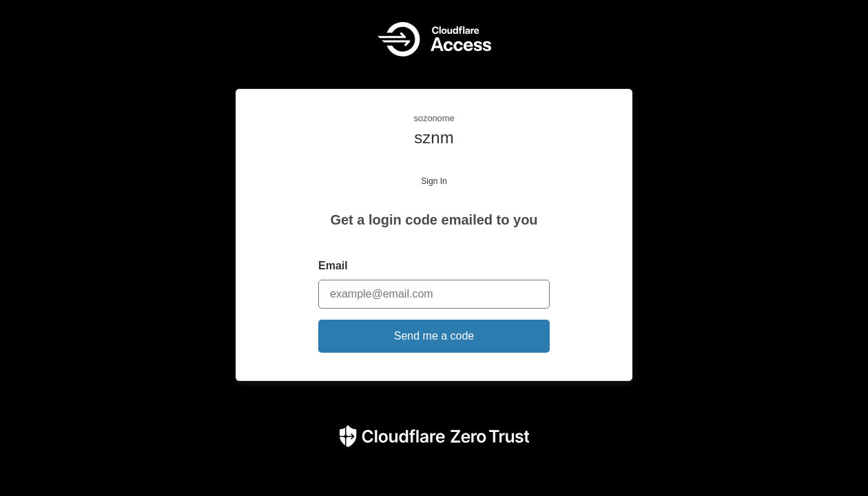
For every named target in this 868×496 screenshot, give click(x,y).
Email (333, 266)
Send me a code (434, 336)
